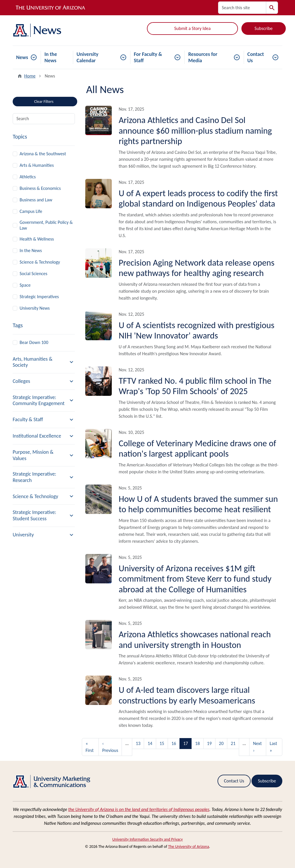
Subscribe (264, 28)
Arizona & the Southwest (43, 154)
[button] (44, 362)
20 (221, 743)
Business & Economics (40, 188)
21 (233, 743)
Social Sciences (33, 274)
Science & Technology (40, 262)
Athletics (28, 177)
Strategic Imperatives (39, 297)
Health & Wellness (37, 239)
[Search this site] (242, 8)
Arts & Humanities (37, 165)
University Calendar (88, 57)
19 (209, 743)
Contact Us (256, 57)
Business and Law (36, 200)
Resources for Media (203, 57)
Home (30, 76)
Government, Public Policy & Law (46, 225)
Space (25, 285)
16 (174, 743)
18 (197, 743)
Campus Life (31, 211)
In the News (51, 57)
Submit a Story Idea (192, 28)
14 (150, 743)
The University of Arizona (188, 847)
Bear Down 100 (34, 342)
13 (138, 743)
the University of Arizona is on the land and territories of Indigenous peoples (139, 809)
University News (35, 308)
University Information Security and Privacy (148, 839)
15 (162, 743)
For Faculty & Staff (148, 57)
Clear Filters (54, 100)
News (22, 57)
